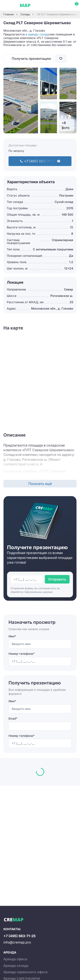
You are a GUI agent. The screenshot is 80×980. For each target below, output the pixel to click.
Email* (13, 718)
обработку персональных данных (32, 592)
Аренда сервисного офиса (25, 972)
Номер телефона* (22, 654)
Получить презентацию (31, 59)
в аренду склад (37, 34)
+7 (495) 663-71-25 (20, 936)
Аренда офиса (15, 959)
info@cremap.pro (17, 942)
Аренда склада (16, 966)
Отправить (57, 579)
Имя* (12, 636)
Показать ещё (40, 484)
